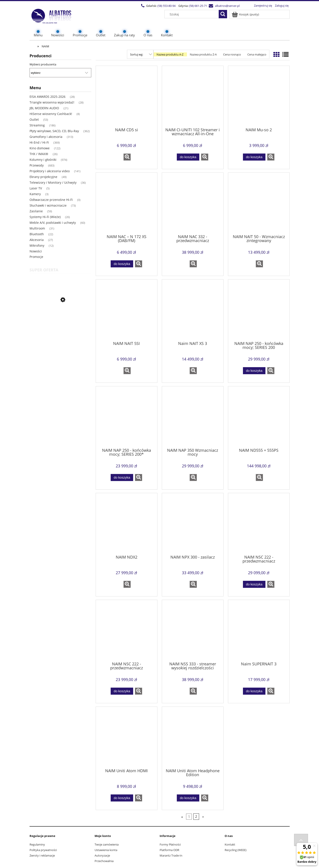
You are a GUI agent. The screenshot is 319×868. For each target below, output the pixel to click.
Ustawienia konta (106, 850)
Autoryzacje (102, 855)
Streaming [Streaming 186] (37, 125)
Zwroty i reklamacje (42, 855)
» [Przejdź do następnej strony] (203, 817)
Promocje (36, 257)
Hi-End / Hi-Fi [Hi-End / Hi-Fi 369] (39, 142)
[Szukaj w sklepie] (192, 14)
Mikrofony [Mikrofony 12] (37, 245)
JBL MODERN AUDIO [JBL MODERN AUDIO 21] (44, 108)
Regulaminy (37, 844)
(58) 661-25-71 (198, 6)
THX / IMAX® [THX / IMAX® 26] (39, 154)
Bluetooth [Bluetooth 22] (37, 234)
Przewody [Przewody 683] (37, 165)
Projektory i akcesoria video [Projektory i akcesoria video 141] (50, 171)
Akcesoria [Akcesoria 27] (37, 240)
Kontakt (230, 844)
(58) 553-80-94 (166, 6)
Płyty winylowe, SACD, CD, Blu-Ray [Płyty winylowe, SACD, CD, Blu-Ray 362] (54, 131)
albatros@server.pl (227, 6)
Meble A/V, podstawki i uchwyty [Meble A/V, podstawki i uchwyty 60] (53, 223)
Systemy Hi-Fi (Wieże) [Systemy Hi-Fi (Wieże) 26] (45, 217)
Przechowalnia (104, 861)
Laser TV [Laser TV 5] (36, 188)
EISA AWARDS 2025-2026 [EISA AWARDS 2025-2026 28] (48, 97)
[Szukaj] (223, 14)
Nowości (36, 251)
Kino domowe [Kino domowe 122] (40, 148)
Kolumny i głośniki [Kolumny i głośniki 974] (43, 160)
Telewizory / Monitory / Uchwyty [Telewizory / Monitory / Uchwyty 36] (53, 182)
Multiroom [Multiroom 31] (37, 228)
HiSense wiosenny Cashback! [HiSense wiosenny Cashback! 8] (51, 114)
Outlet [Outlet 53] (34, 119)
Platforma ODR (169, 850)
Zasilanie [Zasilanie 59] (36, 211)
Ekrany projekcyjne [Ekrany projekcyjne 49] (43, 177)
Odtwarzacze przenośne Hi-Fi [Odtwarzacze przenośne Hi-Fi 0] (51, 200)
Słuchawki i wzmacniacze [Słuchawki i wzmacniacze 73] (48, 205)
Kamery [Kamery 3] (35, 194)
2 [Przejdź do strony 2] (196, 817)
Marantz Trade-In (171, 855)
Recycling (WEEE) (236, 850)
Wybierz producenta (43, 64)
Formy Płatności (170, 844)
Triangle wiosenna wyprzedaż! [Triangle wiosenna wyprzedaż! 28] (52, 102)
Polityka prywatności (43, 850)
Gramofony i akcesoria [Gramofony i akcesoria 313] (46, 137)
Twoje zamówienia (107, 844)
